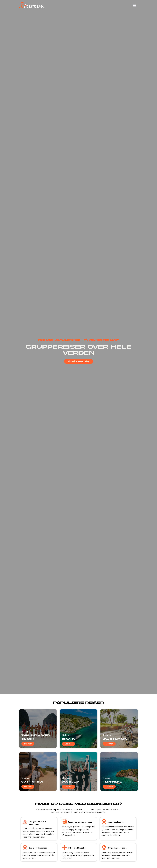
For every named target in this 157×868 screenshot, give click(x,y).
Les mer (28, 744)
